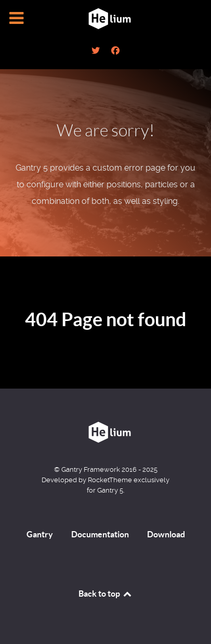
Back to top (105, 594)
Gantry (40, 534)
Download (166, 534)
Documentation (100, 534)
